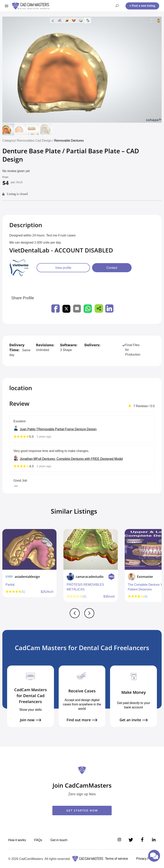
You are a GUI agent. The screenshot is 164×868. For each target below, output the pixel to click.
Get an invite (134, 720)
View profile (63, 268)
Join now (31, 720)
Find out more (82, 720)
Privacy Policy (146, 859)
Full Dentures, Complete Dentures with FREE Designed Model (80, 459)
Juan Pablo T (29, 429)
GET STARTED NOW (82, 810)
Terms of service (117, 859)
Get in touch (59, 840)
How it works (17, 840)
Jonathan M (28, 459)
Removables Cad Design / (35, 140)
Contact (112, 268)
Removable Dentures (69, 140)
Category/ (9, 140)
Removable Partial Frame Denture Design (67, 429)
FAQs (38, 840)
